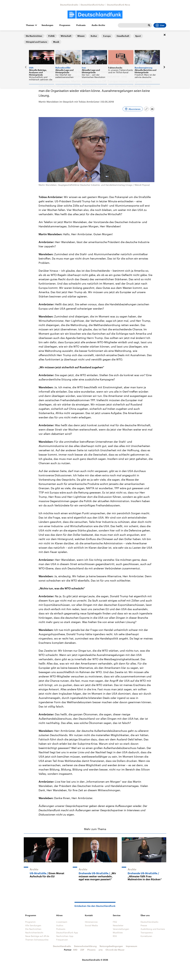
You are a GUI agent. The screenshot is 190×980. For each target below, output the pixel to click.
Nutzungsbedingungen (111, 946)
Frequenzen (62, 940)
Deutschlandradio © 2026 (95, 960)
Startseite (28, 35)
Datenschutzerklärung (85, 946)
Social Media (91, 925)
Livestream (62, 922)
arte (101, 950)
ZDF (82, 950)
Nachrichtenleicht (34, 933)
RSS (115, 936)
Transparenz (147, 933)
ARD (75, 950)
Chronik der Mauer (115, 950)
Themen (30, 25)
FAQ (115, 922)
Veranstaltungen (121, 929)
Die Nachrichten (33, 929)
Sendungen (47, 25)
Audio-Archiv (98, 25)
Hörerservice (91, 922)
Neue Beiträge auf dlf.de (37, 936)
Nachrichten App (65, 936)
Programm (65, 25)
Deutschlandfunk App (67, 933)
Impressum (132, 946)
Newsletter (118, 925)
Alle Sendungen (33, 925)
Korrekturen (146, 936)
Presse (144, 925)
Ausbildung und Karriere (153, 929)
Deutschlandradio (69, 5)
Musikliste (118, 933)
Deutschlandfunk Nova (119, 5)
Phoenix (91, 950)
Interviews (41, 35)
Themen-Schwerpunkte (37, 940)
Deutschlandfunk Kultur (93, 5)
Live (160, 25)
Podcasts (81, 25)
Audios (60, 925)
